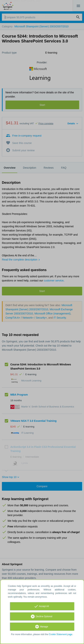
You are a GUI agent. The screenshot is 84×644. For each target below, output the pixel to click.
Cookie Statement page (60, 634)
